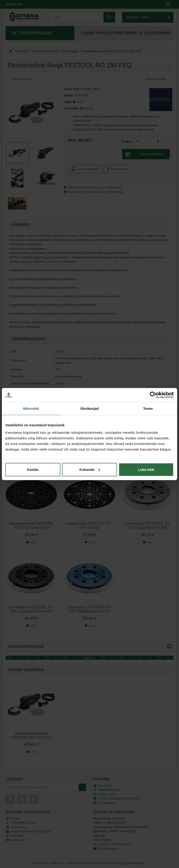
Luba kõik (146, 469)
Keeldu (33, 469)
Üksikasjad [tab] (89, 408)
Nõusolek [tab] (31, 408)
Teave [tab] (148, 408)
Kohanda (90, 469)
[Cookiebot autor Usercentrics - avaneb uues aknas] (153, 395)
